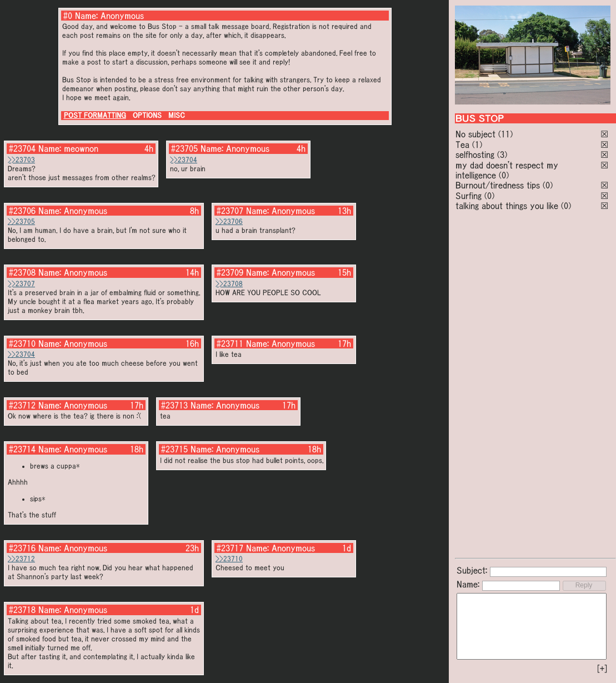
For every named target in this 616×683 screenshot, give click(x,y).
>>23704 (184, 160)
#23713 (174, 405)
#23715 (174, 449)
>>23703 (21, 160)
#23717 (230, 548)
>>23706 (229, 221)
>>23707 (21, 284)
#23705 (184, 148)
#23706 (22, 211)
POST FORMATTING (95, 115)
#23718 (22, 610)
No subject (477, 134)
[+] (602, 669)
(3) (502, 154)
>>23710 (229, 559)
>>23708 (229, 284)
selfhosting (475, 154)
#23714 (22, 449)
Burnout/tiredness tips (498, 185)
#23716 (22, 548)
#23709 (230, 272)
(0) (504, 175)
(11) (505, 134)
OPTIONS (147, 115)
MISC (177, 115)
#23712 (22, 405)
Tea (462, 144)
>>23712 (21, 559)
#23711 (230, 343)
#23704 (22, 148)
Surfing (469, 196)
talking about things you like (507, 206)
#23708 (22, 272)
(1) (477, 144)
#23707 (230, 211)
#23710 (22, 343)
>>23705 (21, 221)
